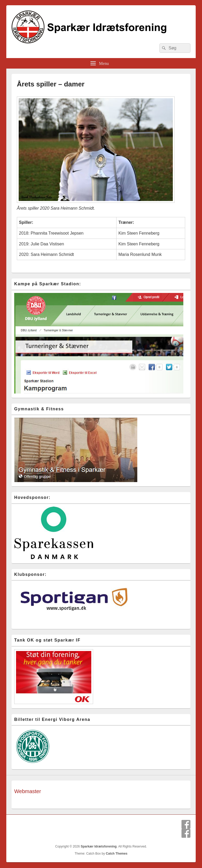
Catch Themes (117, 854)
